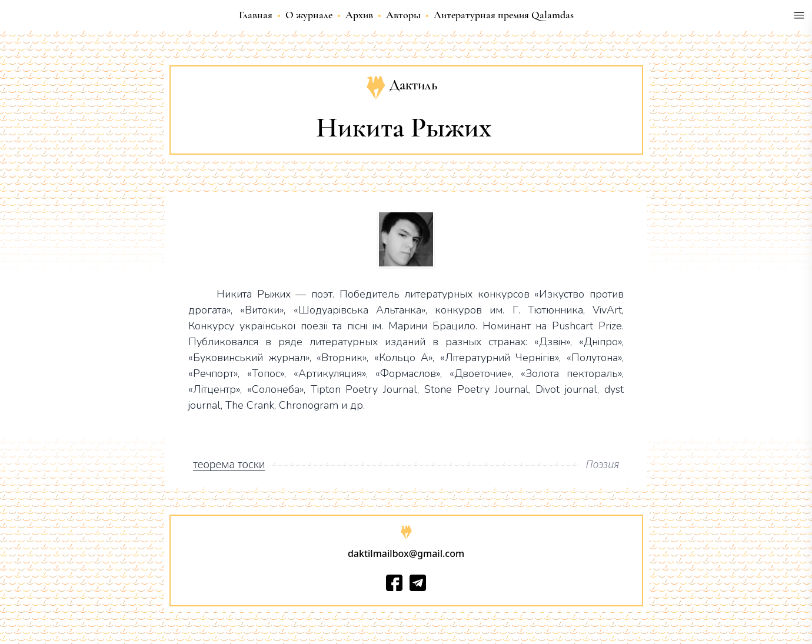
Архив (359, 15)
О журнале (309, 15)
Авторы (403, 15)
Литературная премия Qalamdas (504, 15)
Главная (256, 15)
